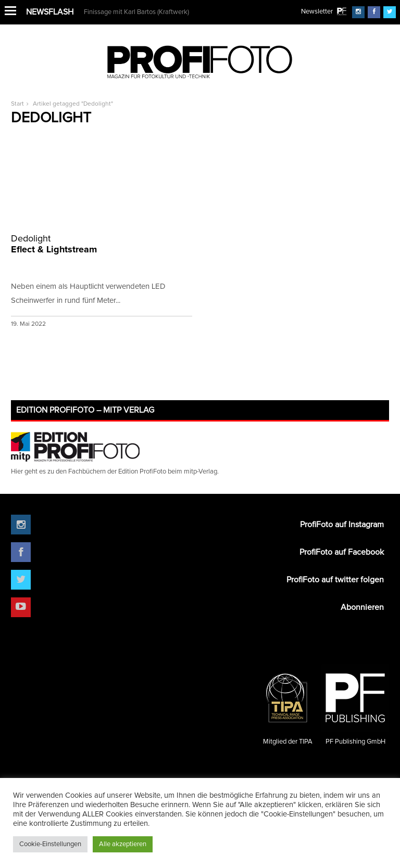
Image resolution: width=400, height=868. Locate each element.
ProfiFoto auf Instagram (342, 525)
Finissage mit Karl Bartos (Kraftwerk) (136, 12)
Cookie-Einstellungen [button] (50, 844)
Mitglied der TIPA (287, 705)
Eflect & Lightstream (102, 244)
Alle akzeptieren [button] (123, 844)
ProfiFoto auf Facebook (342, 552)
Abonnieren (362, 607)
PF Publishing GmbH (355, 705)
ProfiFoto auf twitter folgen (335, 580)
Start (17, 104)
